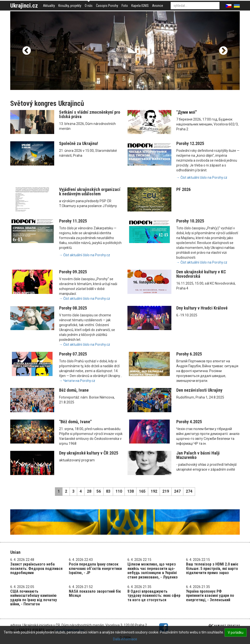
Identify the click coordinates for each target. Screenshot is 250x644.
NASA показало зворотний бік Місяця (95, 594)
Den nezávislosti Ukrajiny (199, 390)
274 (189, 491)
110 (119, 491)
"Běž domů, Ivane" (75, 422)
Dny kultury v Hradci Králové (202, 308)
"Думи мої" (187, 112)
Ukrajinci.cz (24, 6)
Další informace (125, 639)
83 (108, 491)
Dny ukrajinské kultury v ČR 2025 (89, 453)
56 (99, 491)
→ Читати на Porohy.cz (77, 381)
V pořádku (236, 633)
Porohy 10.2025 (190, 221)
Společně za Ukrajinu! (79, 143)
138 (130, 491)
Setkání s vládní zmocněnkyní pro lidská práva (90, 114)
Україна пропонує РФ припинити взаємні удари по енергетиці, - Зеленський (210, 596)
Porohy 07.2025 (73, 354)
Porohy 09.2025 (73, 272)
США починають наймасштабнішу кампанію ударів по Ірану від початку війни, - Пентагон (34, 598)
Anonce (158, 6)
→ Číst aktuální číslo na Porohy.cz (202, 178)
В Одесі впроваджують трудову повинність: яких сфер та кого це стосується (154, 596)
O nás (89, 6)
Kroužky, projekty (70, 6)
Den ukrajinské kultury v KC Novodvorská (201, 274)
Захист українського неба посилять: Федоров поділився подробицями (36, 568)
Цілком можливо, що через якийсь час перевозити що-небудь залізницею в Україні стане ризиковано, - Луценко (153, 571)
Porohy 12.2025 (190, 143)
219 (166, 491)
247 (177, 491)
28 (89, 491)
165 (142, 491)
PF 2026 (183, 189)
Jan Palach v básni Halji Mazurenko (198, 455)
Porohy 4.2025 (189, 422)
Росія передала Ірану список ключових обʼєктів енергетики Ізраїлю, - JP (95, 568)
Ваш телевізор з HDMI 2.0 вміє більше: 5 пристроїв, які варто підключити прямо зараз (212, 568)
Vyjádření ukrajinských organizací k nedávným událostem (90, 192)
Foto (125, 6)
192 (154, 491)
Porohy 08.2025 (73, 308)
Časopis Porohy (107, 6)
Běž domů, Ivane (74, 390)
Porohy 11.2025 (73, 221)
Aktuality (49, 6)
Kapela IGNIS (140, 6)
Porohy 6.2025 (189, 354)
